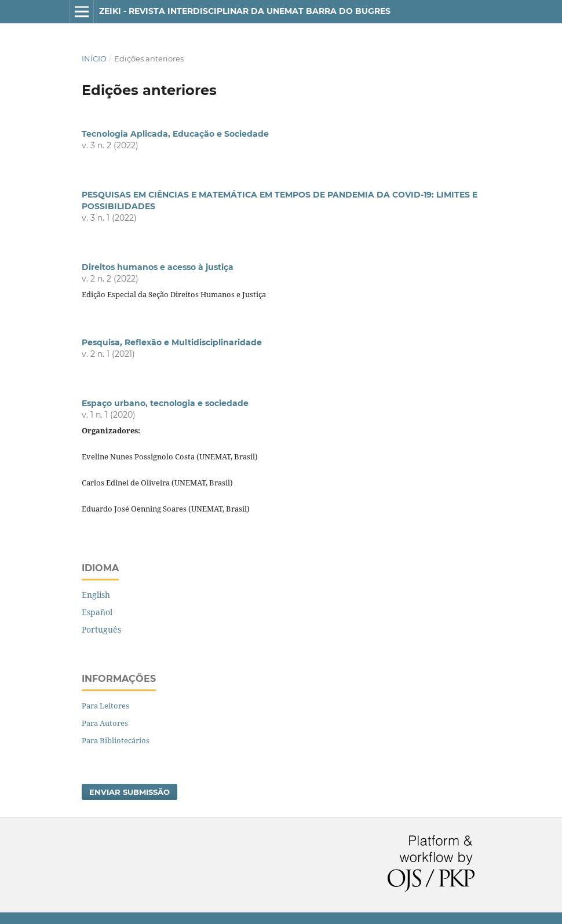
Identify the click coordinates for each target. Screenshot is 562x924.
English (96, 595)
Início (94, 59)
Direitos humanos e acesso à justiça (158, 267)
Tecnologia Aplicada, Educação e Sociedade (175, 134)
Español (97, 612)
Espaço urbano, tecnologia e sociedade (165, 403)
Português (101, 629)
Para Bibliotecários (116, 740)
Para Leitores (105, 706)
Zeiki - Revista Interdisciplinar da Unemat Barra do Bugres (245, 11)
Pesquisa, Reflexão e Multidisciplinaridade (172, 342)
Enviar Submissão (129, 792)
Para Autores (105, 723)
